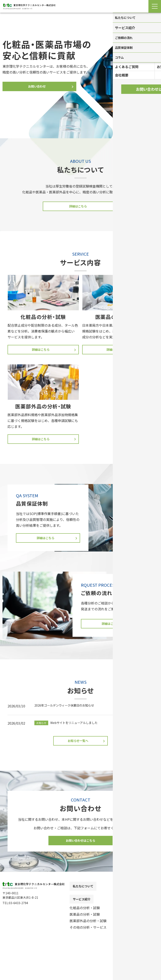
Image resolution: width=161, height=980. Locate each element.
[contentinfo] (80, 932)
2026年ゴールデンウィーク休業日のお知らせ (68, 709)
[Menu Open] (155, 6)
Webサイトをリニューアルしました (69, 726)
